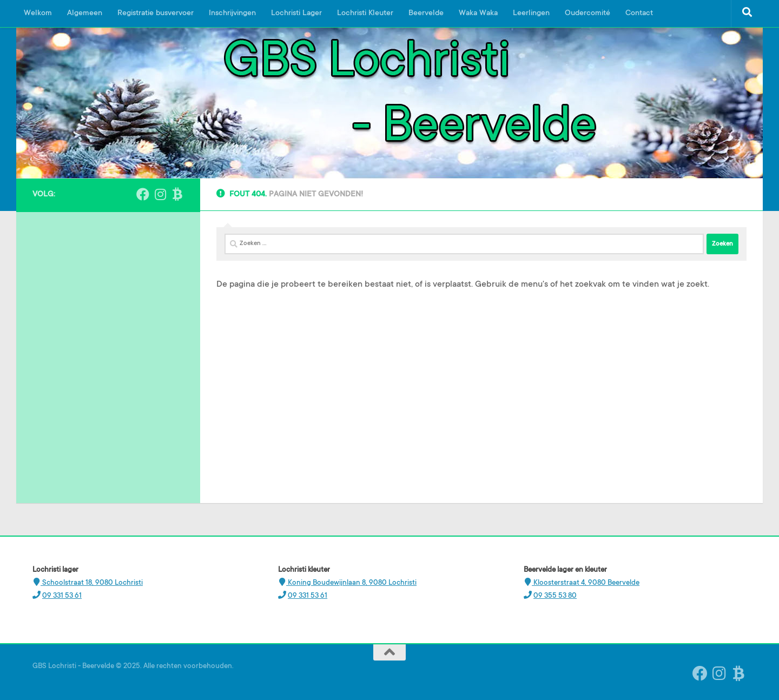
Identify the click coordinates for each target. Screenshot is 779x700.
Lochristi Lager (296, 14)
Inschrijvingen (232, 14)
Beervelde (426, 14)
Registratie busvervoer (156, 14)
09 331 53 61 (62, 596)
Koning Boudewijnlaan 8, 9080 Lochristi (351, 583)
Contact (639, 14)
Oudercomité (587, 14)
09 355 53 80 (555, 596)
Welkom (38, 14)
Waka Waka (478, 14)
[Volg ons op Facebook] (143, 194)
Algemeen (85, 14)
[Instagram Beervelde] (160, 194)
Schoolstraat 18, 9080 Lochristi (92, 583)
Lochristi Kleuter (365, 14)
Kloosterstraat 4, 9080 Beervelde (586, 583)
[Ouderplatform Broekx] (177, 194)
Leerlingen (531, 14)
